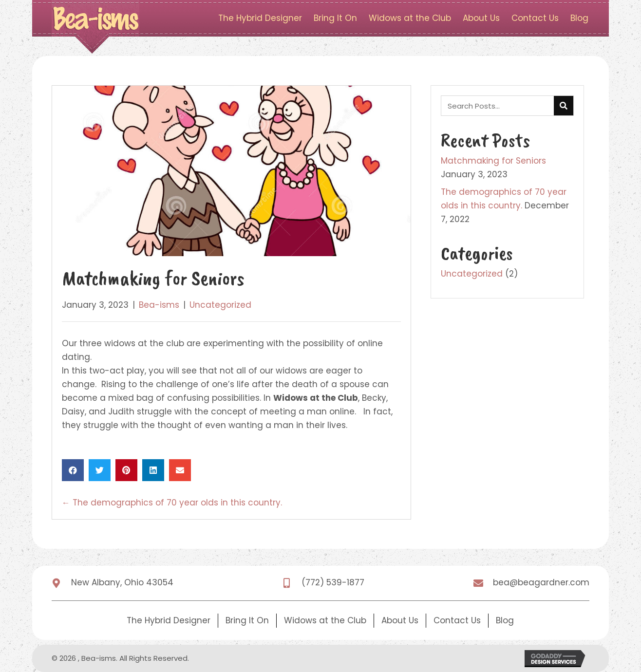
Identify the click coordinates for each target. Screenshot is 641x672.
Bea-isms (159, 305)
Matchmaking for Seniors (493, 161)
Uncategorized (220, 305)
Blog (505, 620)
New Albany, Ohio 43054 (122, 582)
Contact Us (457, 620)
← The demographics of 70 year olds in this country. (172, 503)
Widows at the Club (325, 620)
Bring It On (247, 620)
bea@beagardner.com (541, 582)
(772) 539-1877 (333, 582)
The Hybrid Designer (169, 620)
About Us (400, 620)
